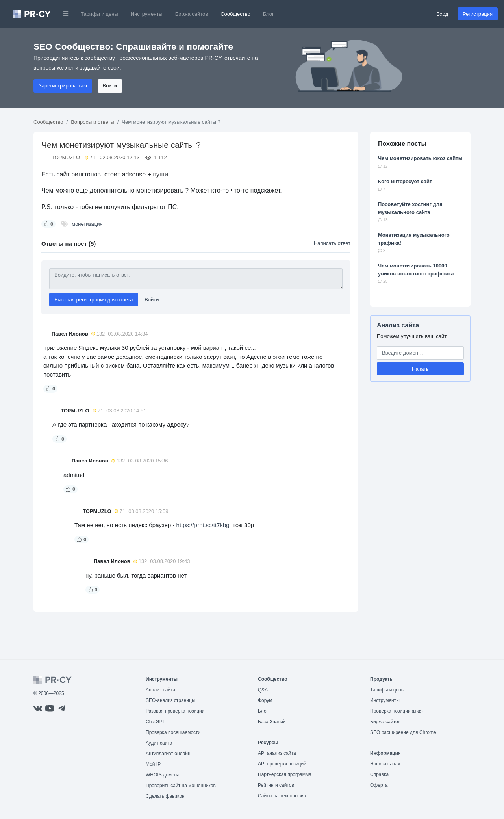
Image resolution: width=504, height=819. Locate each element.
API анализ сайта (277, 753)
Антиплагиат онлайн (168, 754)
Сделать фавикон (165, 796)
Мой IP (153, 764)
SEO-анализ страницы (170, 700)
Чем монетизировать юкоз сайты (420, 158)
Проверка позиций (397, 711)
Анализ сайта (398, 325)
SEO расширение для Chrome (403, 732)
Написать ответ (332, 243)
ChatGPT (156, 722)
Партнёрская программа (285, 774)
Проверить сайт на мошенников (181, 786)
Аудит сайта (159, 743)
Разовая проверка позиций (175, 711)
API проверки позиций (282, 764)
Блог (269, 14)
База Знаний (272, 722)
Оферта (379, 785)
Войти (110, 86)
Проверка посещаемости (173, 732)
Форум (265, 700)
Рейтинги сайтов (276, 785)
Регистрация (478, 14)
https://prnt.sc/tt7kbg (203, 525)
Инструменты (147, 14)
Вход (442, 14)
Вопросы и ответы (92, 122)
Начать (420, 369)
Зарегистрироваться (63, 86)
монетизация (87, 224)
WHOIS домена (163, 775)
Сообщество (235, 14)
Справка (379, 774)
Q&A (263, 690)
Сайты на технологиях (282, 796)
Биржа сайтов (192, 14)
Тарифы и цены (99, 14)
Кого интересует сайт (405, 181)
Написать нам (385, 764)
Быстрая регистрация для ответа (94, 300)
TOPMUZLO (66, 157)
